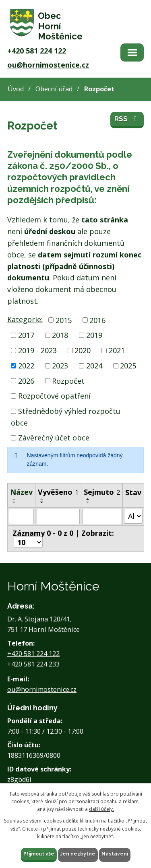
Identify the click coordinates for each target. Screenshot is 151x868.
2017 (26, 335)
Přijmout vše (39, 854)
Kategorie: (25, 319)
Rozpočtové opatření (54, 396)
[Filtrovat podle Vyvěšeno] (58, 516)
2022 (26, 366)
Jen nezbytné (78, 854)
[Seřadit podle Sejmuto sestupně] (88, 502)
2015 (64, 320)
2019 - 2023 (37, 350)
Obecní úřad (54, 89)
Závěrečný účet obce (54, 438)
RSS (127, 119)
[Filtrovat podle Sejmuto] (102, 516)
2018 (60, 335)
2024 (94, 366)
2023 (60, 366)
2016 (97, 320)
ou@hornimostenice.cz (48, 65)
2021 (117, 350)
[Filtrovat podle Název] (21, 516)
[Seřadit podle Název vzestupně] (14, 499)
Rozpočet (68, 381)
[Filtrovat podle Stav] (133, 516)
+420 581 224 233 (33, 664)
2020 (83, 350)
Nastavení (115, 854)
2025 (128, 366)
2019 (94, 335)
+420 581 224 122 (37, 51)
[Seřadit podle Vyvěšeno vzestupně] (42, 499)
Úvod (16, 89)
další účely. (101, 809)
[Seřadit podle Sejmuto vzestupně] (88, 499)
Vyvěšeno (58, 492)
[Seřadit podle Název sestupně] (14, 502)
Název (21, 492)
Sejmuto (102, 492)
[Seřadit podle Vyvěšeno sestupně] (42, 502)
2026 (26, 381)
